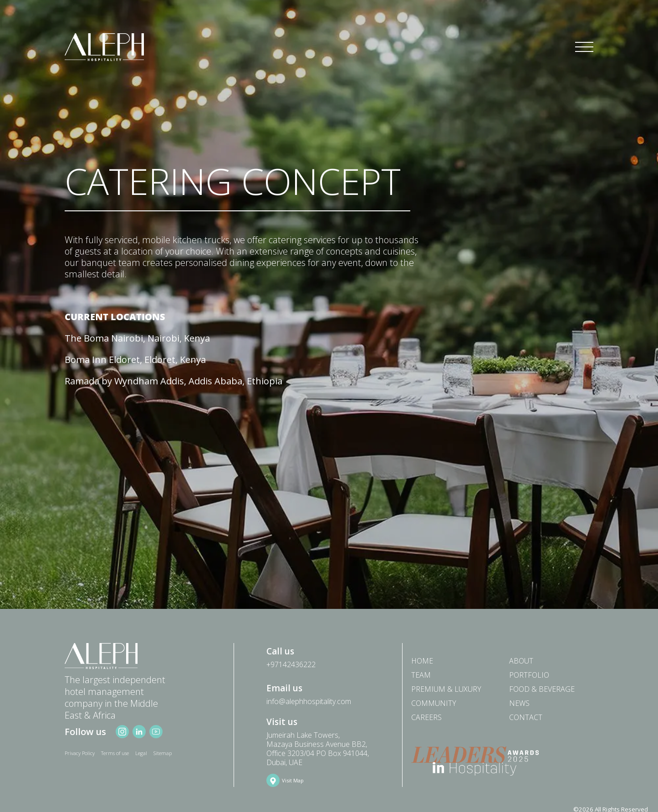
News (519, 703)
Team (421, 675)
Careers (426, 717)
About (521, 661)
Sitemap (163, 753)
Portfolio (529, 675)
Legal (141, 753)
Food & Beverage (542, 689)
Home (422, 661)
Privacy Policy (80, 753)
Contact (526, 717)
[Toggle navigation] (584, 47)
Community (434, 703)
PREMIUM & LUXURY (446, 689)
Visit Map (293, 780)
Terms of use (115, 753)
